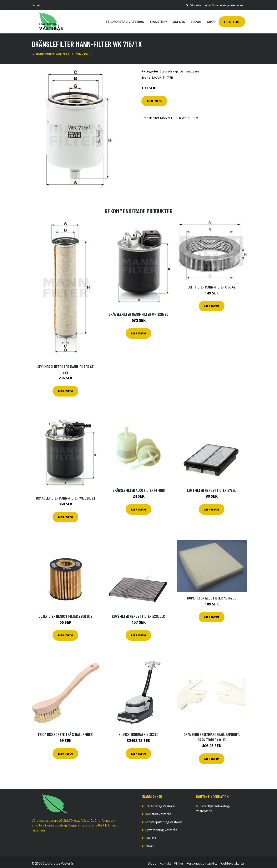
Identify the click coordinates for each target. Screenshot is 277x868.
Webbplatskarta (232, 861)
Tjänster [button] (157, 20)
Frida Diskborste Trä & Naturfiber (65, 732)
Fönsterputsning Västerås (164, 819)
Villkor (179, 861)
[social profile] (46, 5)
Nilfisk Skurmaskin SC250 (138, 732)
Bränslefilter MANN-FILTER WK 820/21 (65, 495)
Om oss (179, 20)
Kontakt (165, 861)
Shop (211, 20)
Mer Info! (154, 98)
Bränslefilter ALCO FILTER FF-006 (139, 488)
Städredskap (169, 69)
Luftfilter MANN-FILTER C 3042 (212, 284)
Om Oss (150, 835)
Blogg (196, 20)
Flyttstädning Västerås (161, 827)
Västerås (193, 5)
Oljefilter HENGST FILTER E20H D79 (65, 613)
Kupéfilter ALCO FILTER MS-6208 (212, 595)
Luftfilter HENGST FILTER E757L (212, 488)
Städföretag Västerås (125, 20)
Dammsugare (189, 69)
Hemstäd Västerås (158, 811)
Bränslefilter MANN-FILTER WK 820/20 (138, 311)
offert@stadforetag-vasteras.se (223, 5)
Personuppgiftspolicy (202, 861)
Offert (149, 843)
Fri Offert (232, 20)
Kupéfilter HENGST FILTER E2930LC (138, 613)
